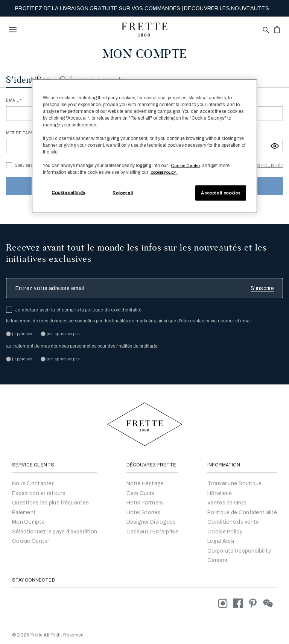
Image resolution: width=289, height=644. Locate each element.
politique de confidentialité (113, 310)
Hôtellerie (220, 493)
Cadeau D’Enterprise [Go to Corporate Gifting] (152, 532)
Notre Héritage (145, 484)
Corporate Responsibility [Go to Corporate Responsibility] (239, 551)
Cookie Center (31, 541)
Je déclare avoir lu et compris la (78, 310)
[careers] (217, 560)
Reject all (123, 193)
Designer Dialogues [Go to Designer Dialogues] (151, 522)
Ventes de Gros (227, 503)
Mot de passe (22, 133)
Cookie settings (68, 192)
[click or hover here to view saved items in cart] (277, 29)
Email (13, 100)
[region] (144, 146)
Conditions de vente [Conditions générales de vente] (233, 522)
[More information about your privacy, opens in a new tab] (164, 172)
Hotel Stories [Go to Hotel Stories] (144, 513)
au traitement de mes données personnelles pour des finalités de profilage (82, 346)
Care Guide (141, 493)
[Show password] (275, 146)
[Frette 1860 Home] (144, 30)
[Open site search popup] (265, 30)
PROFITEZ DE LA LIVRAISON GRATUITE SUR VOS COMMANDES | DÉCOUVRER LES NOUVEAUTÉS (142, 8)
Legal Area (221, 541)
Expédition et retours (39, 493)
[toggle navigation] (13, 30)
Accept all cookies (221, 193)
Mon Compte (28, 522)
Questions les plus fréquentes (50, 503)
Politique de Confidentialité (242, 513)
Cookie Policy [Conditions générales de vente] (225, 532)
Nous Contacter (33, 484)
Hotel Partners (145, 503)
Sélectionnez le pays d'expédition (55, 532)
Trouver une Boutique (235, 484)
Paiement (24, 513)
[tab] (28, 81)
